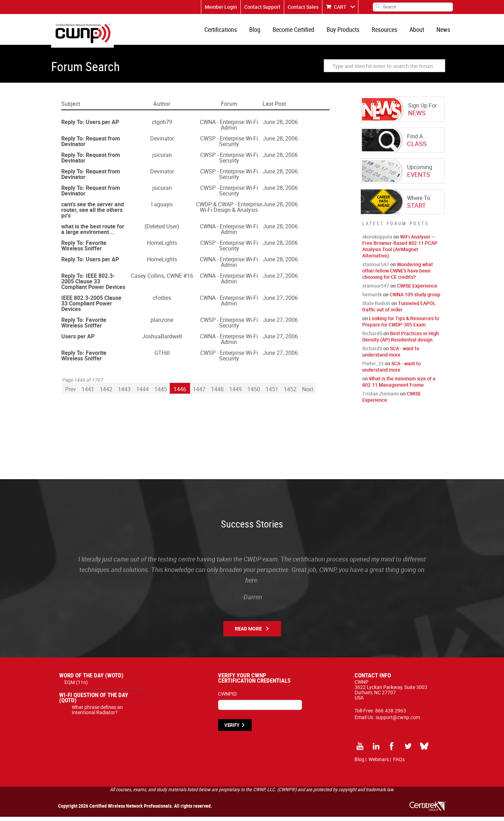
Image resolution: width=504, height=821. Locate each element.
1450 (254, 393)
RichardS (372, 337)
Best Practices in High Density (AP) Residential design (401, 341)
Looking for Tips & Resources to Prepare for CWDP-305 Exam (401, 326)
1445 (161, 393)
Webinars (379, 763)
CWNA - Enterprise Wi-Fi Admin (229, 129)
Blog (262, 32)
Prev (71, 393)
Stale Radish (376, 307)
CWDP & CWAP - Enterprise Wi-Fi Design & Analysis (229, 211)
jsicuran (162, 159)
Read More (248, 633)
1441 (88, 393)
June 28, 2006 (280, 126)
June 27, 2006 (280, 280)
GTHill (162, 357)
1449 (236, 393)
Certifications (230, 32)
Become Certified (300, 32)
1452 (290, 393)
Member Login (221, 7)
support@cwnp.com (398, 721)
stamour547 (376, 268)
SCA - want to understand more (391, 356)
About (419, 32)
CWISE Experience (417, 290)
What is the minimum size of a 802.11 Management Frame (399, 386)
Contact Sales (303, 7)
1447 (199, 393)
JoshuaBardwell (162, 340)
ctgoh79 (162, 126)
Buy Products (348, 32)
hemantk (372, 299)
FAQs (399, 763)
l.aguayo (162, 208)
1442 (106, 393)
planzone (162, 324)
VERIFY (232, 729)
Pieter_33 (373, 368)
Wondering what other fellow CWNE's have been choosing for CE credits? (398, 275)
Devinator (162, 143)
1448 (217, 393)
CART (340, 7)
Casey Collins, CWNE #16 (162, 280)
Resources (388, 32)
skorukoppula (377, 241)
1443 (124, 393)
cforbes (162, 302)
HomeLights (162, 247)
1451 (272, 393)
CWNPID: (228, 698)
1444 (142, 393)
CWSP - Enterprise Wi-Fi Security (229, 145)
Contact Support (262, 7)
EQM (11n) (76, 686)
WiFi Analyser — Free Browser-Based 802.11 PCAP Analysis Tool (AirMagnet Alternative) (400, 250)
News (444, 32)
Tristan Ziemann (381, 398)
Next (308, 393)
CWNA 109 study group (415, 299)
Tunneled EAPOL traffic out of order (399, 311)
